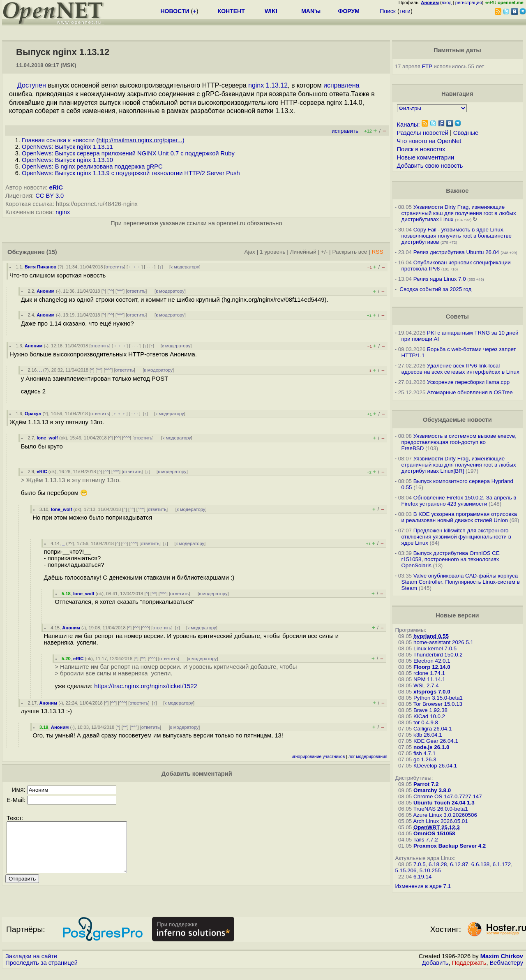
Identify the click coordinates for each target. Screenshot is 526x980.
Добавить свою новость (430, 166)
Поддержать (469, 972)
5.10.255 (430, 870)
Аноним (46, 291)
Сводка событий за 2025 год (435, 289)
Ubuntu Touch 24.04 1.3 (444, 803)
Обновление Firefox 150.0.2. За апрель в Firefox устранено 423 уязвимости (459, 501)
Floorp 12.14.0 (432, 667)
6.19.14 (422, 877)
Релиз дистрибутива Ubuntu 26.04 (456, 252)
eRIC (56, 187)
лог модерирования (368, 757)
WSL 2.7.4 (426, 685)
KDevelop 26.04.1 (435, 766)
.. (40, 370)
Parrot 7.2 (426, 784)
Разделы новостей (423, 133)
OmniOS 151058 (434, 833)
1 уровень (272, 252)
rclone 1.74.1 (429, 673)
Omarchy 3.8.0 (432, 790)
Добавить (435, 972)
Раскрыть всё (350, 252)
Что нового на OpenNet (429, 141)
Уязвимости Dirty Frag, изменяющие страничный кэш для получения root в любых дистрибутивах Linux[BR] (459, 465)
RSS (377, 252)
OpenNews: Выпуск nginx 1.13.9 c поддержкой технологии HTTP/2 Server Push (131, 173)
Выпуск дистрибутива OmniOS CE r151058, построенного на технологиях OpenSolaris (451, 559)
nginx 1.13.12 (268, 85)
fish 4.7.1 (424, 753)
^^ (111, 291)
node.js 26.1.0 (431, 747)
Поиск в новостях (421, 149)
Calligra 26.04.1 (433, 729)
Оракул (33, 414)
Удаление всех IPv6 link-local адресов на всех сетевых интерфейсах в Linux (460, 369)
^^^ (120, 291)
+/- (324, 252)
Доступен (32, 85)
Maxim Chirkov (502, 966)
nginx (63, 212)
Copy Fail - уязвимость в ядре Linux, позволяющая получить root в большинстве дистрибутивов (457, 236)
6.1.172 (502, 864)
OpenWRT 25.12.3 (437, 827)
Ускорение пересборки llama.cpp (468, 382)
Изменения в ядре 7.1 (423, 886)
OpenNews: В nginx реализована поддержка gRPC (92, 166)
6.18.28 (438, 864)
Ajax (250, 252)
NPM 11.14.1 (429, 679)
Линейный (303, 252)
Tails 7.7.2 (426, 840)
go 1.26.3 (425, 759)
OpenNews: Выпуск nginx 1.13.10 (67, 160)
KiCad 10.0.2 (429, 716)
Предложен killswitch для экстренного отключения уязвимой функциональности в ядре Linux (456, 537)
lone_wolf (47, 438)
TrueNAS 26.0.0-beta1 (441, 809)
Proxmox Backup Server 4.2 (450, 846)
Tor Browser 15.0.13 (438, 704)
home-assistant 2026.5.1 (443, 642)
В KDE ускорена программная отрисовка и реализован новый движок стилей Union (459, 517)
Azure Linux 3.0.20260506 (445, 815)
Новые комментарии (426, 157)
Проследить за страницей (42, 972)
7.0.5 (420, 864)
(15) (52, 252)
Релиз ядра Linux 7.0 (440, 279)
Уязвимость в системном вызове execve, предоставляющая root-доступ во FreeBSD (459, 442)
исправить (345, 131)
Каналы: (408, 125)
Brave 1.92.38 (430, 710)
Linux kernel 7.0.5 (435, 648)
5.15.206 (406, 870)
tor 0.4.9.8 (426, 722)
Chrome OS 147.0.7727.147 (448, 796)
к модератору (185, 267)
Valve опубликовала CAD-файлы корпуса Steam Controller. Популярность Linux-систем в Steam (461, 582)
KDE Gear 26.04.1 (436, 741)
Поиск (388, 11)
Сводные (466, 133)
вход (447, 2)
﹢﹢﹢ (135, 267)
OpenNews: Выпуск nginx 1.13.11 (67, 147)
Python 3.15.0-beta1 (438, 698)
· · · (150, 267)
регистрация (469, 2)
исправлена (341, 85)
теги (405, 11)
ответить (115, 267)
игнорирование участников (318, 757)
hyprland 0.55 (431, 636)
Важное (457, 191)
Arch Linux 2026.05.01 (440, 821)
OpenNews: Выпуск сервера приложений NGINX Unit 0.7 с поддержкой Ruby (128, 153)
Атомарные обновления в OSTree (470, 392)
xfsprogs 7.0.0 (432, 692)
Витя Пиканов (40, 267)
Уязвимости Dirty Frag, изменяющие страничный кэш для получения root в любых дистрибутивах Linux (459, 213)
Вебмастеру (506, 972)
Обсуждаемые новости (457, 420)
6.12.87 (459, 864)
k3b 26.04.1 (428, 735)
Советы (457, 317)
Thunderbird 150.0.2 (438, 655)
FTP (427, 66)
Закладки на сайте (31, 966)
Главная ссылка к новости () (103, 140)
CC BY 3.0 (50, 196)
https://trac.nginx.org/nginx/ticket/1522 (146, 686)
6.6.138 (480, 864)
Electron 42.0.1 (432, 661)
